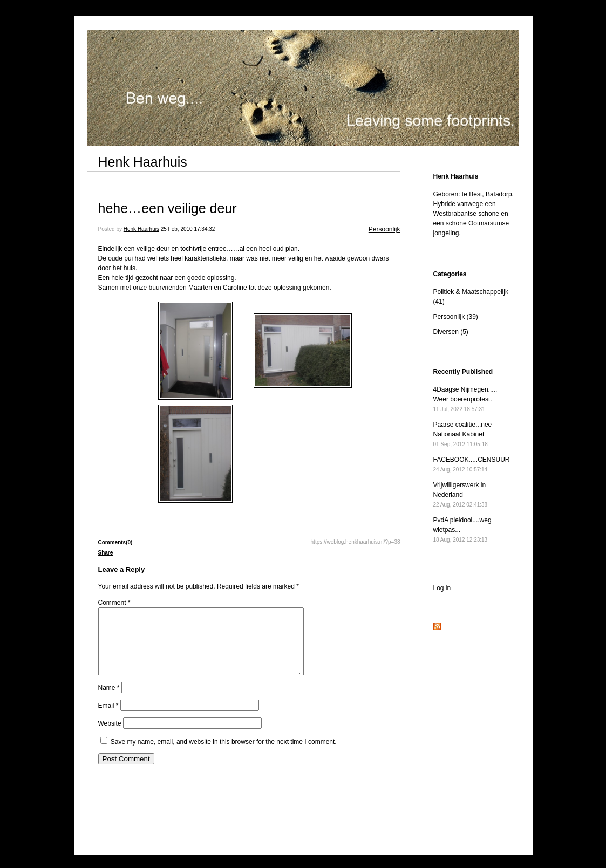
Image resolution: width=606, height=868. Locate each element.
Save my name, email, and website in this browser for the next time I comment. (224, 755)
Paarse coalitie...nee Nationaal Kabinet (463, 434)
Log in (442, 588)
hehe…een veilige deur (168, 208)
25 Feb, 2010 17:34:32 (188, 229)
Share (106, 553)
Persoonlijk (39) (456, 317)
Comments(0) (115, 542)
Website (110, 736)
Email (108, 719)
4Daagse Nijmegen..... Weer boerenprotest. (465, 399)
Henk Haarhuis (143, 162)
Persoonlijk (384, 229)
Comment (114, 603)
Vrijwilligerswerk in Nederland (461, 494)
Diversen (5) (451, 332)
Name (109, 701)
